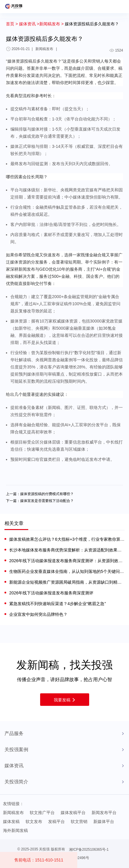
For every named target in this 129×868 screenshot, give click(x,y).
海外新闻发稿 (15, 830)
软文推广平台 (42, 813)
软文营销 (79, 821)
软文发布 (34, 821)
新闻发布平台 (104, 813)
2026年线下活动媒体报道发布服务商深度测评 (51, 593)
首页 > (12, 24)
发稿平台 (56, 821)
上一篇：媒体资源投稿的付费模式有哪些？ (40, 494)
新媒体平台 (104, 821)
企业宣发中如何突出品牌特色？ (38, 614)
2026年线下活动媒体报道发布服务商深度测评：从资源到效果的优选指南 (67, 561)
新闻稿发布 (13, 813)
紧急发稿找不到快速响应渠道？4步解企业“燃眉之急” (58, 604)
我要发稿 (65, 700)
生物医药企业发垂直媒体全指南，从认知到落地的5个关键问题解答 (67, 571)
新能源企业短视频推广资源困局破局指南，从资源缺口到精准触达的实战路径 (67, 582)
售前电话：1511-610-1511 (39, 860)
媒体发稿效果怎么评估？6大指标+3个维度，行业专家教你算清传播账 (67, 539)
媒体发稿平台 (73, 813)
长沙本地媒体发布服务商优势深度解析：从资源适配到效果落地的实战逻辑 (67, 550)
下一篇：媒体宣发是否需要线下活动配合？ (40, 501)
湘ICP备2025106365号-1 (89, 850)
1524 (116, 50)
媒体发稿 (11, 821)
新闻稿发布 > (51, 24)
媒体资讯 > (29, 24)
